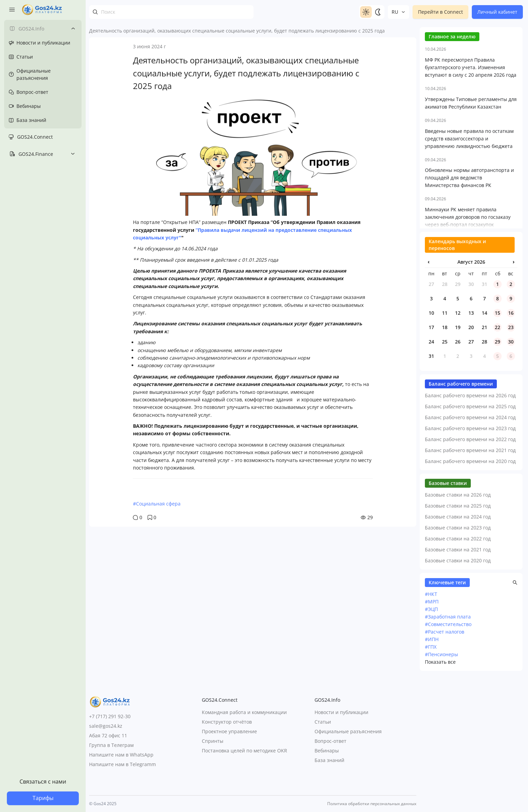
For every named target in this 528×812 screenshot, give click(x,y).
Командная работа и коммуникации (244, 713)
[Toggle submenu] (73, 28)
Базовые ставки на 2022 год (458, 674)
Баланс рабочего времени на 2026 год (470, 531)
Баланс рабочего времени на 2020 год (470, 597)
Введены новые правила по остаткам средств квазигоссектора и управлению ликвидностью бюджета (469, 274)
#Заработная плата (448, 752)
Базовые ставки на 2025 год (458, 641)
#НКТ (431, 730)
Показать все (440, 797)
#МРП (432, 737)
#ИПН (432, 775)
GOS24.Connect (35, 137)
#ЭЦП (431, 745)
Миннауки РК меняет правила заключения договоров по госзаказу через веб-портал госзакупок (468, 353)
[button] (515, 718)
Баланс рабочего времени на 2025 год (470, 542)
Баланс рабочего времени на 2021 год (470, 586)
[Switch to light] (366, 12)
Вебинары (327, 751)
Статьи (323, 722)
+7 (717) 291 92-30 (110, 716)
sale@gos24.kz (106, 726)
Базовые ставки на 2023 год (458, 663)
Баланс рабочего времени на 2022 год (470, 575)
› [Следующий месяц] (514, 397)
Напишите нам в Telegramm (122, 764)
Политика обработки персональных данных (372, 804)
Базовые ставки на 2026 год (458, 630)
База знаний (329, 760)
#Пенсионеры (441, 790)
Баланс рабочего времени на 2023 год (470, 564)
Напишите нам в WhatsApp (121, 755)
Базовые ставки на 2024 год (458, 652)
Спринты (213, 741)
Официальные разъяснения (348, 732)
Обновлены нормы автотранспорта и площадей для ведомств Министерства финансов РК (469, 313)
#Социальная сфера (157, 504)
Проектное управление (229, 732)
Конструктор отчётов (227, 722)
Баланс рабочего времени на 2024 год (470, 553)
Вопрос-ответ (330, 741)
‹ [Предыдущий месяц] (429, 397)
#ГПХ (431, 782)
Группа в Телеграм (111, 745)
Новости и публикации (341, 713)
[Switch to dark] (378, 12)
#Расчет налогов (445, 767)
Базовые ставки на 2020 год (458, 696)
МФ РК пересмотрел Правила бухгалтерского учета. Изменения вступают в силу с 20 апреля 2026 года (471, 203)
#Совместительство (448, 760)
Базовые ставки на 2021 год (458, 685)
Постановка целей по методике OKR (244, 751)
